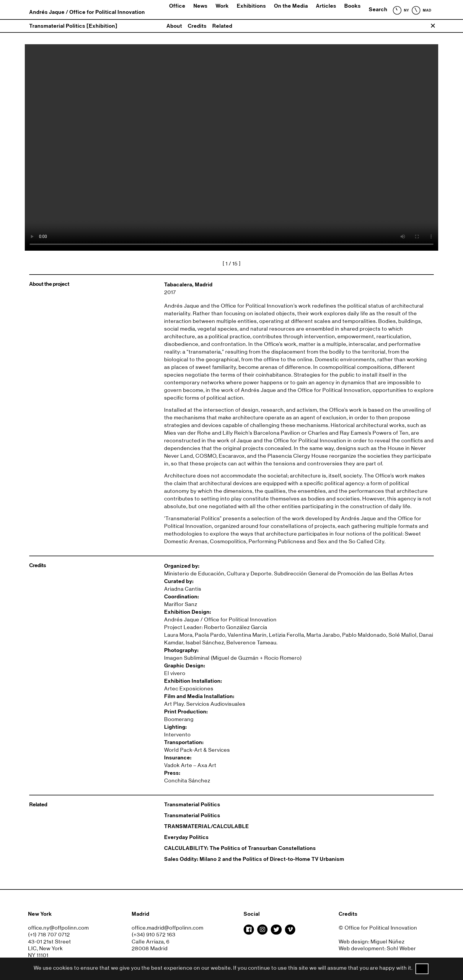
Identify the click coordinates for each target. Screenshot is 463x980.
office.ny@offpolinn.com (58, 928)
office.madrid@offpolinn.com (168, 928)
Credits (197, 26)
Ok (422, 969)
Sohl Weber (401, 948)
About (174, 26)
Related (222, 26)
